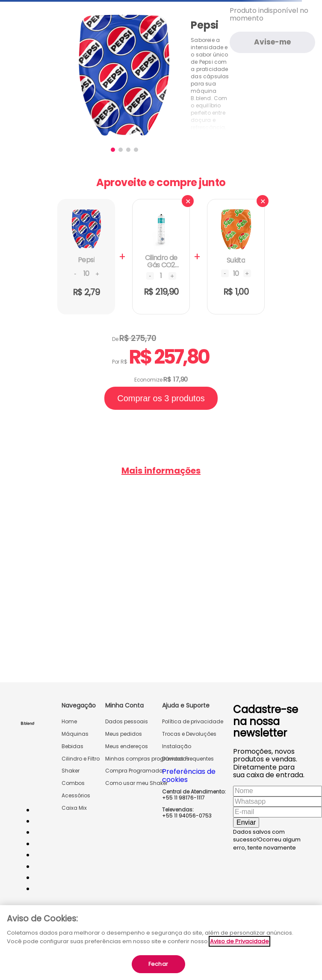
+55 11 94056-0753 (187, 816)
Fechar (158, 964)
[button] (113, 150)
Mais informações (161, 471)
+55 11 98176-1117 (183, 798)
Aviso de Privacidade (239, 941)
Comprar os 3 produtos (161, 398)
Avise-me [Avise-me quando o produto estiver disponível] (272, 42)
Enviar (246, 822)
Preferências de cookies (189, 775)
